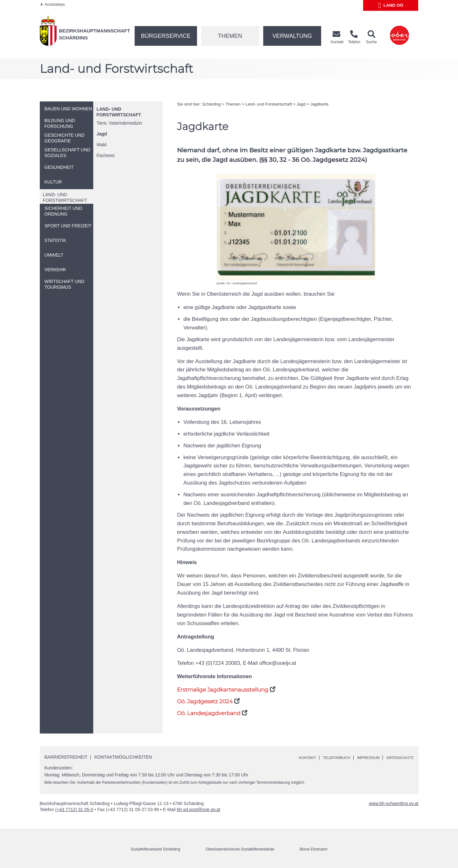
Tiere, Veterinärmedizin (119, 123)
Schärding (211, 104)
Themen (230, 36)
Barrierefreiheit (66, 757)
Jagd (102, 134)
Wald (101, 145)
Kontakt (289, 757)
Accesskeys (53, 4)
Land (391, 5)
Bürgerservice (166, 36)
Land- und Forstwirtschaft (269, 104)
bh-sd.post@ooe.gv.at (198, 809)
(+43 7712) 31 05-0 (74, 809)
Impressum (360, 757)
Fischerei (106, 155)
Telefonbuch (323, 757)
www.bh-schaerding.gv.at (394, 803)
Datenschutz (397, 757)
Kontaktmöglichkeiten (123, 757)
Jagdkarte (319, 104)
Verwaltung (292, 36)
